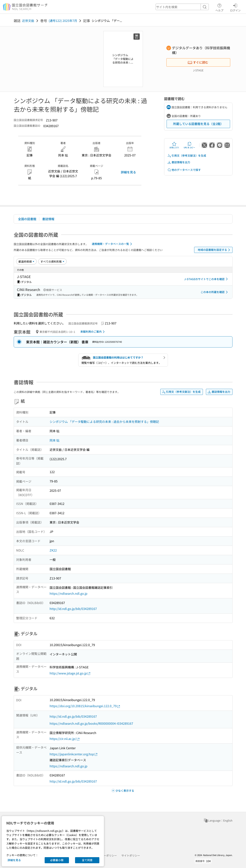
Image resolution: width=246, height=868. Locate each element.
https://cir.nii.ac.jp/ (65, 739)
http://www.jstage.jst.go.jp (70, 673)
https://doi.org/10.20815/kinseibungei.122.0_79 (85, 706)
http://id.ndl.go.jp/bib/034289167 (73, 609)
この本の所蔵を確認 (215, 292)
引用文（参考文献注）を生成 (187, 156)
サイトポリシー (131, 855)
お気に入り (174, 145)
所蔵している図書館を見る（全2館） (198, 124)
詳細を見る (128, 172)
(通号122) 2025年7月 (63, 21)
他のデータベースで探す (184, 170)
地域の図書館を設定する (215, 250)
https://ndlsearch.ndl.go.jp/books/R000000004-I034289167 (91, 723)
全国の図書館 (27, 219)
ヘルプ (219, 7)
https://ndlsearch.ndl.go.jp (68, 593)
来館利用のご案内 (93, 332)
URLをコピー (189, 145)
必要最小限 (57, 860)
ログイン (235, 7)
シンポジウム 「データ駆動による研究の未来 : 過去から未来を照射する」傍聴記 (104, 422)
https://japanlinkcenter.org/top (74, 754)
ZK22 (53, 550)
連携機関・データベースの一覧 (113, 244)
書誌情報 (48, 219)
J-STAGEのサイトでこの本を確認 (207, 279)
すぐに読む (198, 62)
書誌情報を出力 (179, 162)
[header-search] (182, 7)
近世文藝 (28, 21)
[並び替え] (26, 261)
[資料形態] (52, 261)
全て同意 (87, 860)
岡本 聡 (55, 440)
